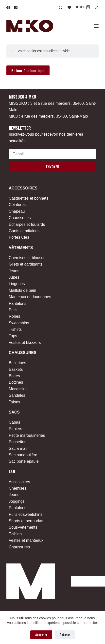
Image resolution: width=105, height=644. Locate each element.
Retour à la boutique (28, 70)
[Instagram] (16, 8)
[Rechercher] (61, 8)
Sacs (14, 412)
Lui (12, 472)
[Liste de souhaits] (69, 8)
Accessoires (23, 188)
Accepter (41, 635)
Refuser (65, 635)
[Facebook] (8, 8)
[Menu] (96, 26)
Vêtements (21, 248)
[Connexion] (97, 8)
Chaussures (23, 353)
